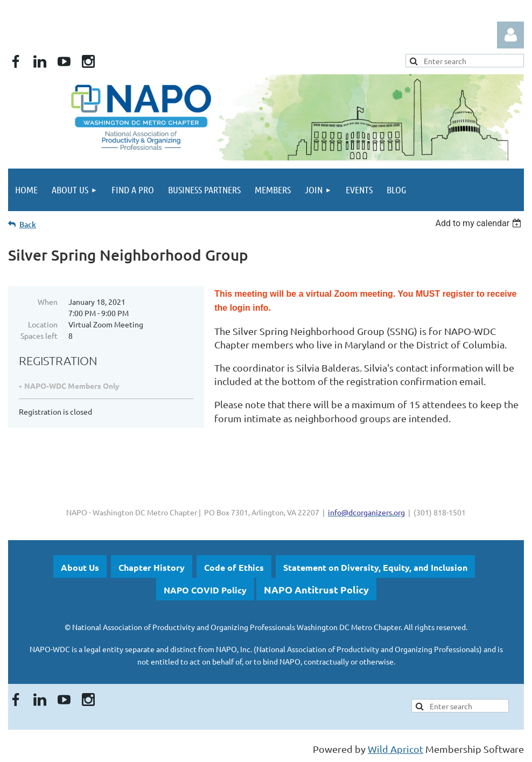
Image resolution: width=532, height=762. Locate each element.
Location (43, 324)
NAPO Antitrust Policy (316, 589)
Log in (510, 35)
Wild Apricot (395, 749)
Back (28, 224)
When (48, 302)
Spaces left (39, 335)
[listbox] (479, 223)
